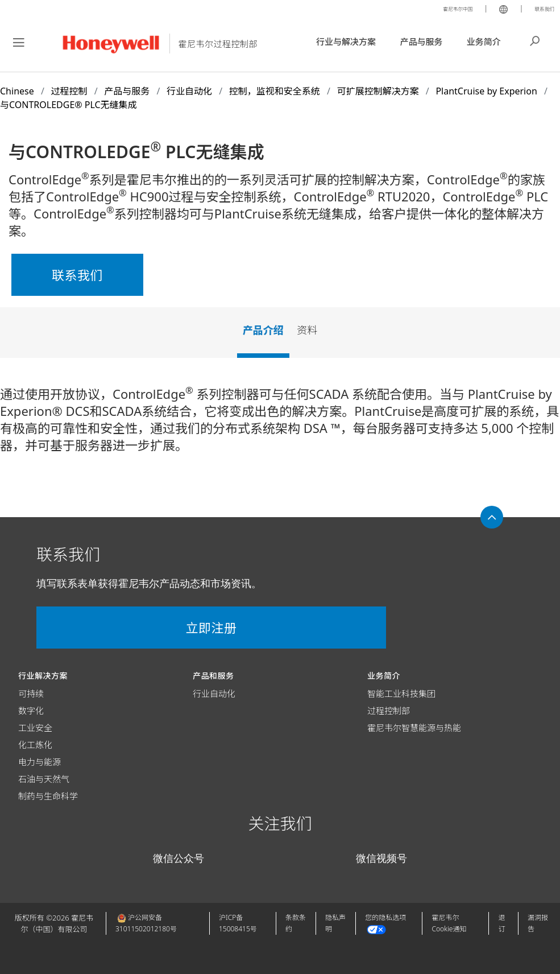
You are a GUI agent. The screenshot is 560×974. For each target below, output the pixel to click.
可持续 (31, 694)
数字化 (31, 711)
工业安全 (35, 728)
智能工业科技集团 (401, 694)
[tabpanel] (280, 424)
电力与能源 (40, 762)
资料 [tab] (307, 330)
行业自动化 (214, 694)
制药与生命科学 (48, 796)
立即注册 (102, 628)
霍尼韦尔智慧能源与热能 (414, 728)
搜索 (535, 40)
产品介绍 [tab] (263, 330)
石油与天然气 (44, 779)
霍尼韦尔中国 (441, 8)
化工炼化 (35, 745)
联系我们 (540, 8)
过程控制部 (389, 711)
